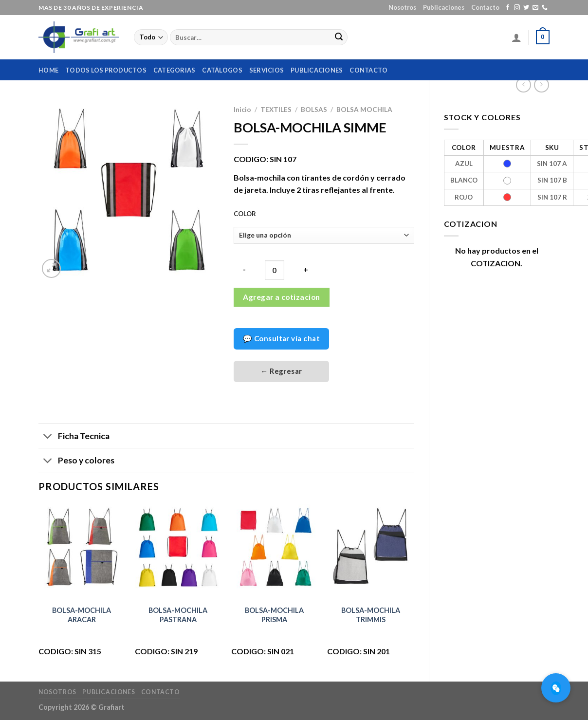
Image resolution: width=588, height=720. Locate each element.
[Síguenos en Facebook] (508, 8)
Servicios (266, 70)
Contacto (485, 7)
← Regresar (281, 371)
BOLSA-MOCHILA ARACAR (82, 615)
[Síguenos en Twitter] (526, 8)
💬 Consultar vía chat (281, 338)
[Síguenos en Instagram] (517, 8)
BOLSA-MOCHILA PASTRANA (178, 615)
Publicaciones (444, 7)
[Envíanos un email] (535, 8)
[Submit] (339, 37)
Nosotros (402, 7)
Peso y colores (76, 461)
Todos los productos (106, 70)
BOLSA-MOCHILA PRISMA (274, 615)
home (48, 70)
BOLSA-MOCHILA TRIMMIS (371, 615)
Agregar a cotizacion (281, 297)
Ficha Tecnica (74, 437)
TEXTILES (276, 110)
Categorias (175, 70)
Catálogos (222, 70)
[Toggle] (48, 437)
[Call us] (545, 8)
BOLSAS (314, 110)
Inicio (242, 110)
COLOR (245, 214)
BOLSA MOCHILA (364, 110)
